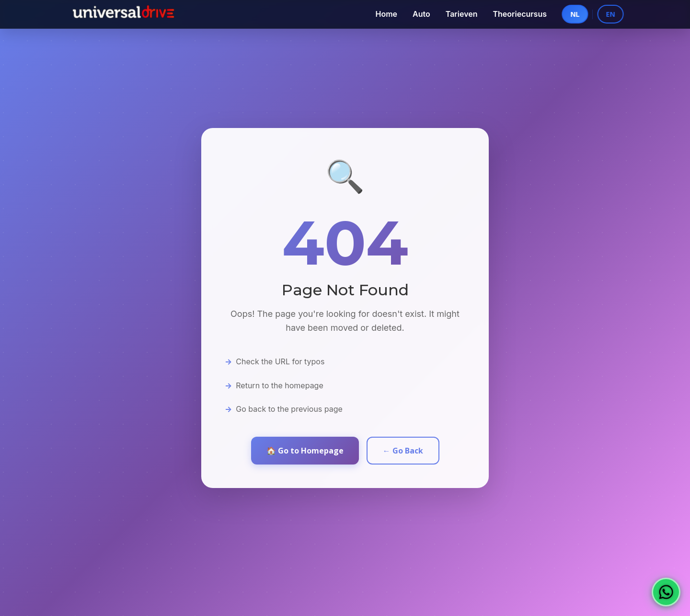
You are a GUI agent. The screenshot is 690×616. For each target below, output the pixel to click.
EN (617, 14)
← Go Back (403, 451)
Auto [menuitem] (421, 14)
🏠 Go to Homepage (305, 451)
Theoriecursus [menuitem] (520, 14)
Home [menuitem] (387, 14)
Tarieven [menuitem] (462, 14)
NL (569, 14)
